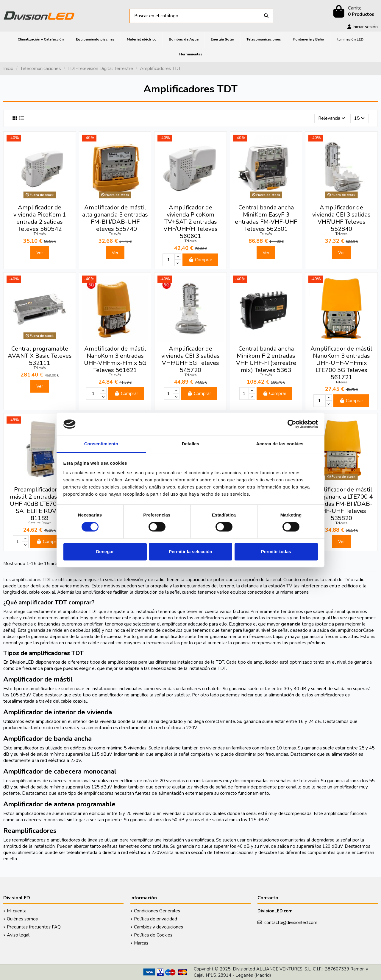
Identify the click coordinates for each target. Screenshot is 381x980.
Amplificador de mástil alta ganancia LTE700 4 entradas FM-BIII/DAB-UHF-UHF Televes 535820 (342, 504)
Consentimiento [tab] (101, 444)
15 (359, 118)
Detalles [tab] (190, 444)
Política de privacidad (156, 919)
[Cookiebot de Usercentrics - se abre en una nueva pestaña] (292, 424)
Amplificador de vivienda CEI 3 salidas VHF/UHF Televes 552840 (341, 218)
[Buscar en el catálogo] (266, 16)
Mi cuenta (17, 911)
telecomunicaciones (234, 853)
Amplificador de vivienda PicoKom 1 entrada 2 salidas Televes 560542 (40, 218)
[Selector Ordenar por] (332, 118)
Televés (40, 234)
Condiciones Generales (157, 911)
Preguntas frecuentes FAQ (34, 927)
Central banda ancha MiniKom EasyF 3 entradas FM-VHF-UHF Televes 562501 (266, 218)
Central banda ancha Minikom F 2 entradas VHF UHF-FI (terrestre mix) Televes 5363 (266, 359)
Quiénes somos (22, 919)
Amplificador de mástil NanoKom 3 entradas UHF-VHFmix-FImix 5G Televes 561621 (115, 359)
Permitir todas (276, 552)
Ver (40, 253)
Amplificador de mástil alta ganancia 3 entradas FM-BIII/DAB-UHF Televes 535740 (115, 218)
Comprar (200, 260)
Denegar (105, 552)
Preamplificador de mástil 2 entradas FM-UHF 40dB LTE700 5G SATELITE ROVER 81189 (40, 504)
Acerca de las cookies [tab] (280, 444)
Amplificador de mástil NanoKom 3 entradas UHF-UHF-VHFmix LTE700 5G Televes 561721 (341, 363)
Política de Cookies (153, 935)
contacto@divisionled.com (291, 923)
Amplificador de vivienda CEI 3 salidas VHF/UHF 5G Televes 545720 (190, 359)
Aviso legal (18, 935)
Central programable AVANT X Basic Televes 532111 (40, 356)
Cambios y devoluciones (159, 927)
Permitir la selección (190, 552)
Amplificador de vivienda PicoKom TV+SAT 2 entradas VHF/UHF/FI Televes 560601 (190, 222)
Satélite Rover (40, 523)
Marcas (141, 943)
